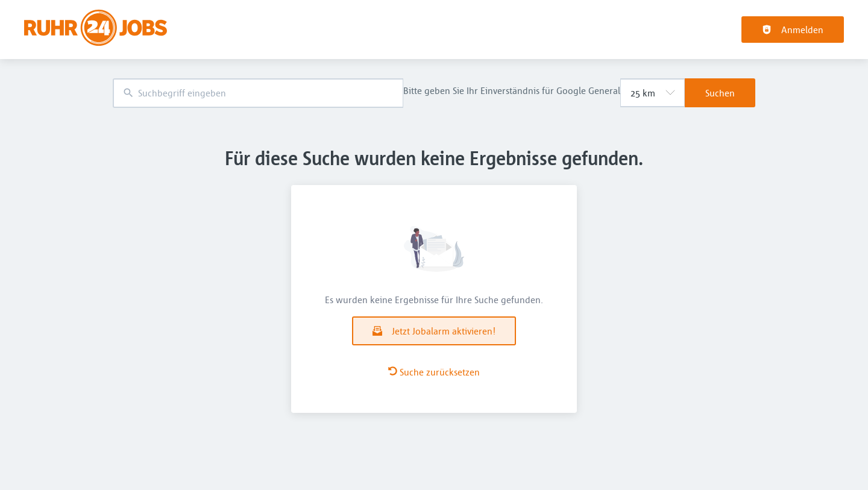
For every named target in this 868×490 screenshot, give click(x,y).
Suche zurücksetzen (434, 372)
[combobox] (258, 93)
